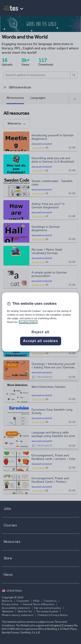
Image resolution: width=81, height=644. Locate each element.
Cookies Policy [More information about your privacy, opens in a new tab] (28, 322)
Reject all (40, 332)
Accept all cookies (40, 341)
